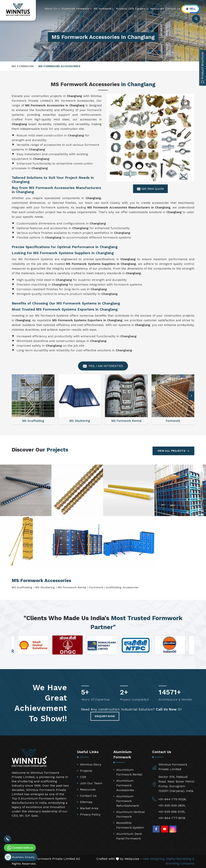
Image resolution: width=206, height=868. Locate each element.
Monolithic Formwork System (130, 825)
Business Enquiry (20, 857)
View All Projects (173, 451)
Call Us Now (166, 709)
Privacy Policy (90, 814)
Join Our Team (91, 783)
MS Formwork (104, 9)
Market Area (89, 808)
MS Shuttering (45, 587)
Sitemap (86, 802)
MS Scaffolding (22, 587)
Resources (157, 9)
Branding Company (180, 863)
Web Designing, (154, 859)
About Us (52, 9)
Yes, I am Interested (103, 366)
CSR (131, 9)
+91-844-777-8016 (172, 818)
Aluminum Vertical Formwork (130, 814)
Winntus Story (91, 764)
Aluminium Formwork (77, 9)
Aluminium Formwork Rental (129, 772)
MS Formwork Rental (72, 587)
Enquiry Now (105, 716)
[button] (191, 396)
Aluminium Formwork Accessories (125, 785)
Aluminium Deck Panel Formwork (129, 836)
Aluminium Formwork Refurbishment (128, 801)
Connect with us (20, 848)
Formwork (96, 587)
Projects (122, 9)
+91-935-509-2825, (172, 805)
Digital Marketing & (180, 859)
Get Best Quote (150, 189)
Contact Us (173, 9)
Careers (142, 9)
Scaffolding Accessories (122, 587)
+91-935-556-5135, (172, 812)
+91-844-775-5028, (172, 799)
